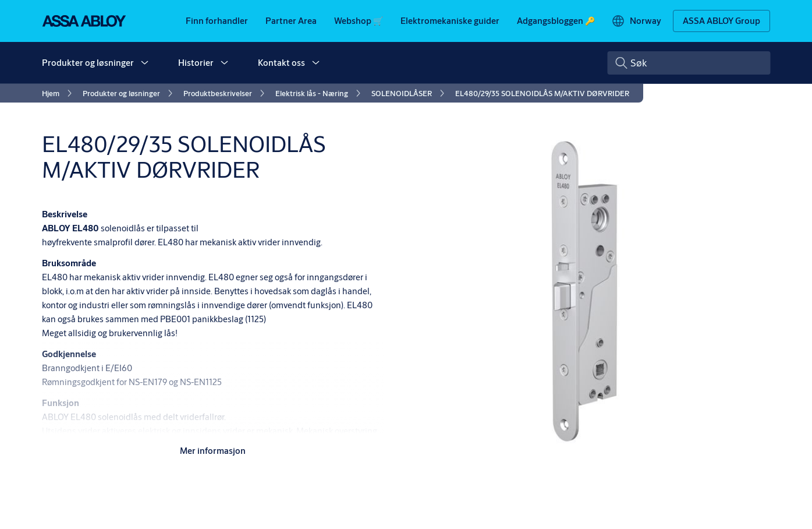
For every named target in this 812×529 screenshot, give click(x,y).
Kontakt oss (281, 63)
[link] (217, 21)
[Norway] (636, 21)
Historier (196, 63)
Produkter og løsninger (88, 63)
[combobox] (689, 63)
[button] (144, 63)
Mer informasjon (213, 451)
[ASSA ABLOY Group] (721, 21)
